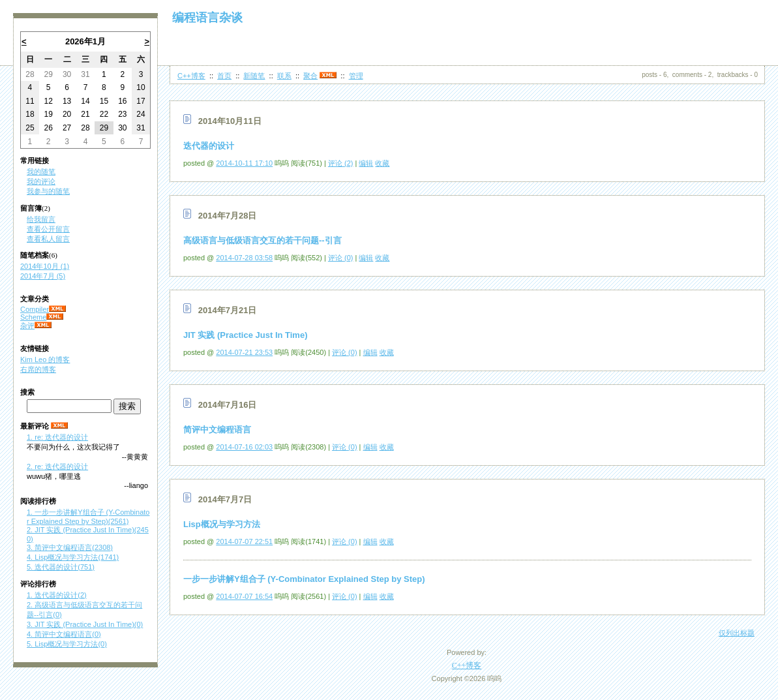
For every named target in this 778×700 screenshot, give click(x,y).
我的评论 (41, 181)
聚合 (310, 76)
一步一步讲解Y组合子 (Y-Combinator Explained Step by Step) (304, 579)
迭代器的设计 (209, 146)
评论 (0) (341, 258)
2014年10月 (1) (45, 266)
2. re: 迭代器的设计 (57, 466)
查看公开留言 (48, 229)
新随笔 (254, 76)
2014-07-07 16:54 (244, 596)
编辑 (366, 163)
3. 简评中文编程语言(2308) (70, 547)
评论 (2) (341, 163)
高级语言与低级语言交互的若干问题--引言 (262, 240)
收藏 (382, 163)
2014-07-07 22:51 (244, 541)
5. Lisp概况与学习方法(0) (67, 644)
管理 (356, 76)
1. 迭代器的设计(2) (57, 595)
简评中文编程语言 (217, 430)
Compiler (35, 309)
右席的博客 (38, 369)
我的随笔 (41, 172)
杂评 (27, 326)
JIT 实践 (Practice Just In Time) (245, 335)
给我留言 (41, 219)
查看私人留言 (48, 239)
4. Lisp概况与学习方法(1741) (73, 557)
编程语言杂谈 (207, 18)
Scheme (33, 317)
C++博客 (191, 76)
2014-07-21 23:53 (244, 352)
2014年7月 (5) (43, 276)
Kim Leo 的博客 (45, 359)
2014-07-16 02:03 (244, 447)
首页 (224, 76)
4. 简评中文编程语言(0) (64, 634)
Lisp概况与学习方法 (222, 524)
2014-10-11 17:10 (244, 163)
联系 (284, 76)
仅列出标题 (737, 633)
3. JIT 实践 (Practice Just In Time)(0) (85, 624)
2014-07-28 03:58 (244, 258)
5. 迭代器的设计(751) (61, 567)
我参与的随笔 (48, 191)
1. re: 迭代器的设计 (57, 437)
